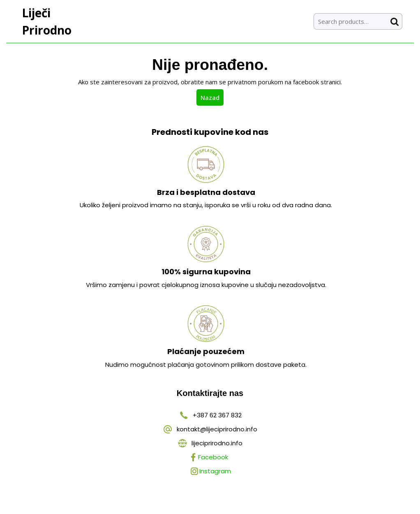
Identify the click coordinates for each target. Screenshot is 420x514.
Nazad (212, 97)
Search (396, 22)
